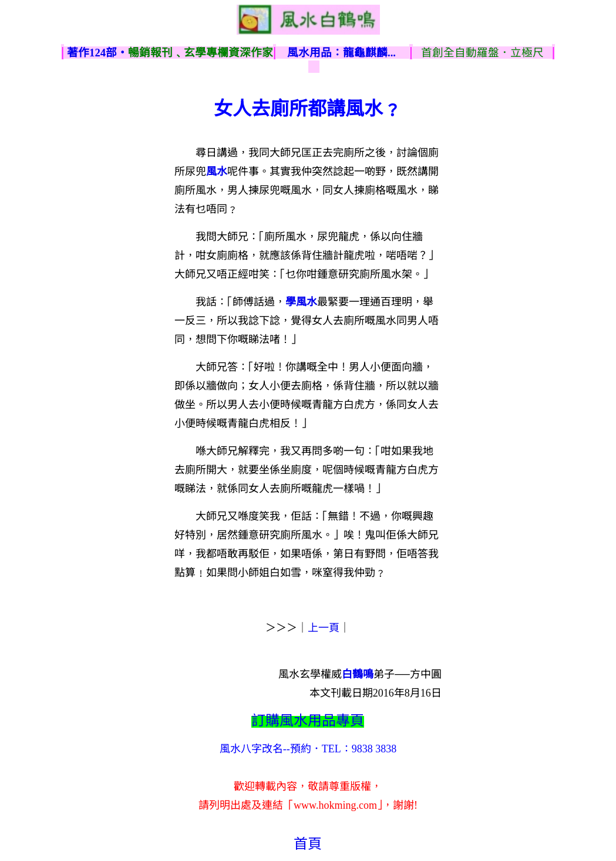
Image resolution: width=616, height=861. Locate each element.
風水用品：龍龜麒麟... (341, 53)
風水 (217, 171)
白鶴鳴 (358, 674)
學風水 (301, 302)
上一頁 (324, 628)
